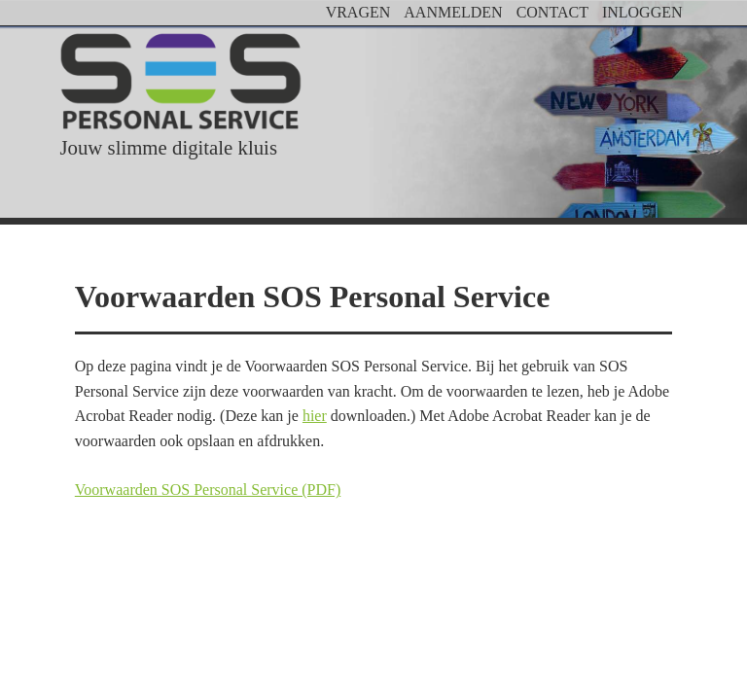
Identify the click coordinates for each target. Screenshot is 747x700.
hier (315, 416)
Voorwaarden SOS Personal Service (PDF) (208, 490)
